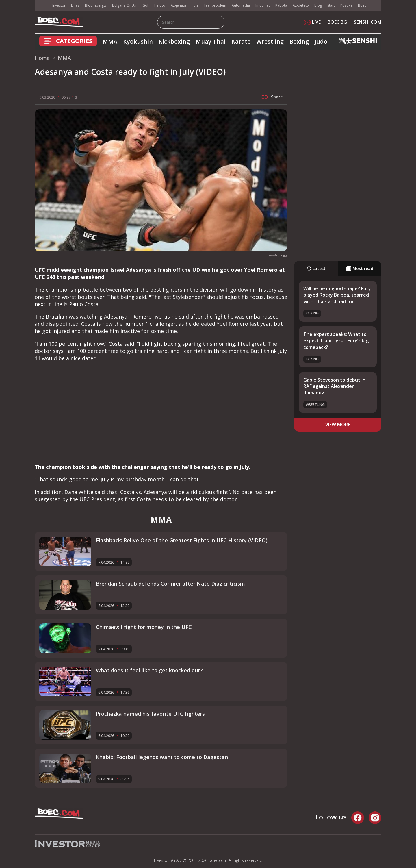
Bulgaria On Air (125, 5)
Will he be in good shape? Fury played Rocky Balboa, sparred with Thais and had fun (337, 295)
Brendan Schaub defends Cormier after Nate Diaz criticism (170, 584)
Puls (195, 5)
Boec (362, 5)
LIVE (312, 22)
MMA (110, 41)
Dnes (75, 5)
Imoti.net (263, 5)
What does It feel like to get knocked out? (149, 670)
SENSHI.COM (368, 22)
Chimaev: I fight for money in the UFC (144, 627)
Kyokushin (138, 41)
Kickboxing (174, 41)
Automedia (241, 5)
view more (338, 425)
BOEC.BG (337, 22)
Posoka (346, 5)
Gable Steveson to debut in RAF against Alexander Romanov (334, 386)
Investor (59, 5)
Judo (321, 41)
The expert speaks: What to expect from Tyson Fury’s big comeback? (336, 341)
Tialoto (159, 5)
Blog (318, 5)
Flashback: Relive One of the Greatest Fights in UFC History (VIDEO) (182, 540)
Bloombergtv (96, 5)
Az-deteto (301, 5)
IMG (42, 6)
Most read (360, 268)
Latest (316, 268)
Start (331, 5)
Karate (241, 41)
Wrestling (270, 41)
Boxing (299, 41)
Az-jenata (178, 5)
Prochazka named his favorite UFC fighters (150, 714)
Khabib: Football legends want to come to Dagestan (162, 757)
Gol (145, 5)
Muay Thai (211, 41)
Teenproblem (215, 5)
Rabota (281, 5)
